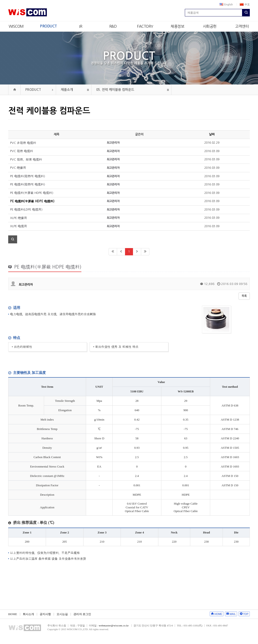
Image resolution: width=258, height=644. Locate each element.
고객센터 (242, 26)
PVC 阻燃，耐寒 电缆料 (26, 159)
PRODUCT (48, 26)
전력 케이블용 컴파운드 (115, 90)
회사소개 (28, 614)
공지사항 (45, 614)
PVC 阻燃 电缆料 (22, 151)
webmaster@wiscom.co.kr (114, 625)
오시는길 (62, 614)
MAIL (233, 614)
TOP (246, 614)
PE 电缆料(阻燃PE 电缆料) (28, 176)
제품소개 (67, 90)
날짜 (212, 134)
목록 (244, 296)
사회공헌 (210, 26)
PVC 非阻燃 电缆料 (23, 143)
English (226, 4)
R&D (113, 26)
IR (81, 26)
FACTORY (145, 26)
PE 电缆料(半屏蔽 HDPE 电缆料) (32, 193)
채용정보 (177, 26)
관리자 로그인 (82, 614)
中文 (245, 4)
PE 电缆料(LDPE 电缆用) (26, 209)
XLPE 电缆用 (19, 226)
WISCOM (16, 26)
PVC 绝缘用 (18, 168)
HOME (13, 614)
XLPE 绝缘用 (19, 218)
